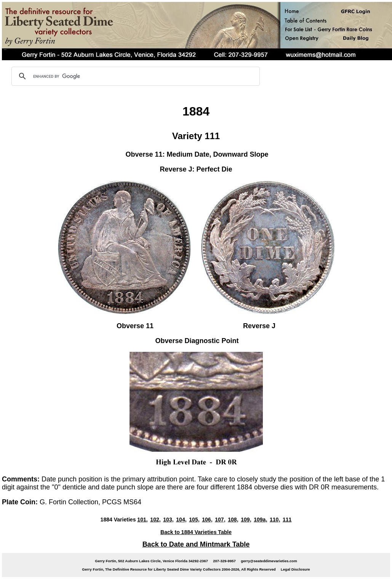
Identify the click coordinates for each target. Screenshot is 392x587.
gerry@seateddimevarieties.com (269, 561)
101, (142, 520)
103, (168, 520)
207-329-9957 (224, 561)
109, (246, 520)
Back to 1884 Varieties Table (196, 532)
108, (233, 520)
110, (275, 520)
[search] (134, 76)
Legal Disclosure (295, 569)
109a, (260, 520)
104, (181, 520)
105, (194, 520)
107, (220, 520)
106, (207, 520)
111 (287, 520)
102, (155, 520)
